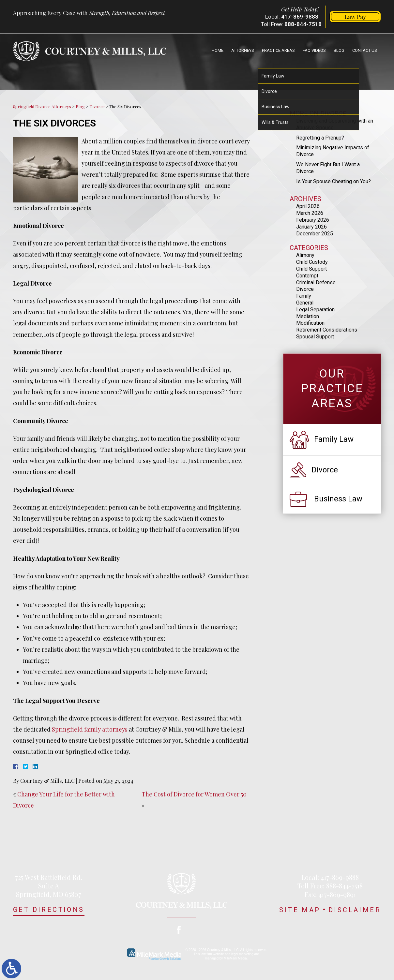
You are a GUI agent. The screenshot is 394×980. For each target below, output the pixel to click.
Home (218, 50)
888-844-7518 (303, 24)
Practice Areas (278, 50)
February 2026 (313, 220)
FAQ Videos (314, 50)
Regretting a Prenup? (320, 138)
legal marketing (242, 954)
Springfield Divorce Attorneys (42, 106)
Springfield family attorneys (90, 729)
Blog (339, 50)
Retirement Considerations (327, 330)
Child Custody (312, 262)
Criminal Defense (316, 282)
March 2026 (310, 213)
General (305, 303)
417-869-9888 (300, 17)
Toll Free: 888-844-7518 (330, 886)
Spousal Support (315, 337)
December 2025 (315, 234)
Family (304, 296)
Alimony (305, 255)
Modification (310, 323)
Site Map (300, 910)
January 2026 (311, 227)
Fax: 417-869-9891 (330, 894)
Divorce (97, 106)
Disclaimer (355, 910)
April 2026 (308, 206)
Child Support (311, 269)
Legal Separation (315, 310)
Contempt (307, 276)
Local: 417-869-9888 (330, 877)
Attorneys (243, 50)
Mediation (308, 316)
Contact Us (365, 50)
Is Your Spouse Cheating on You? (333, 181)
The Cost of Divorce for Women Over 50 (194, 794)
